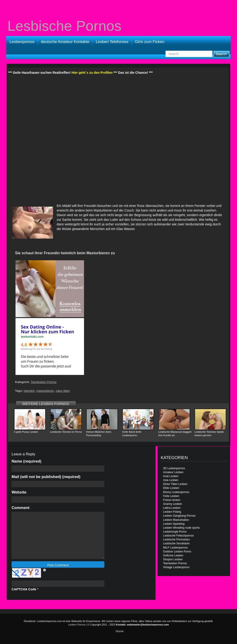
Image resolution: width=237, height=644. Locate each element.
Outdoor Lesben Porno (177, 552)
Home (120, 631)
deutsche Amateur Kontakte (65, 42)
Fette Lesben (171, 496)
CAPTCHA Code (24, 589)
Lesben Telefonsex (112, 42)
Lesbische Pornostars (176, 540)
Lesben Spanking (174, 524)
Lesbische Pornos (64, 26)
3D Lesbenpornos (174, 468)
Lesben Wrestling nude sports (181, 528)
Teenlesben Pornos (44, 382)
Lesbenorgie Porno (175, 532)
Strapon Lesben (173, 559)
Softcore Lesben (173, 555)
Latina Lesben (172, 508)
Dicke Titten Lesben (175, 484)
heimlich (29, 391)
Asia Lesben (171, 480)
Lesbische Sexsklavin (176, 543)
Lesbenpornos (22, 42)
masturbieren (45, 391)
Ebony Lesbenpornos (176, 492)
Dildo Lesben (171, 488)
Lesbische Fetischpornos (178, 536)
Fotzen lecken (172, 500)
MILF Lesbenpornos (175, 548)
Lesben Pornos (77, 625)
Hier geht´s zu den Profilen (92, 73)
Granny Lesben (172, 504)
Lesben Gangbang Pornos (179, 516)
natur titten (63, 391)
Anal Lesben (171, 476)
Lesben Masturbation (176, 520)
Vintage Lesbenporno (176, 567)
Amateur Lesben (173, 472)
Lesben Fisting (172, 512)
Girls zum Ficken (150, 42)
